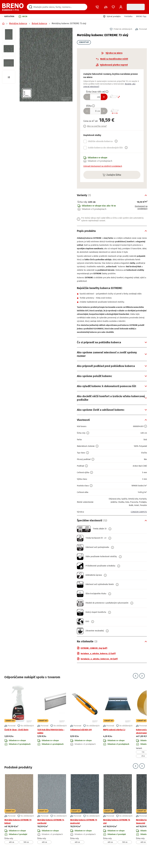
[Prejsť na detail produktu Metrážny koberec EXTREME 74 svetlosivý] (52, 823)
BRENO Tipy (141, 16)
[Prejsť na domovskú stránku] (13, 7)
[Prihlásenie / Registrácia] (121, 7)
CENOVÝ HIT (84, 42)
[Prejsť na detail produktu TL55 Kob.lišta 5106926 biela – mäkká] (52, 735)
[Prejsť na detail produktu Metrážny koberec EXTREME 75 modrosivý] (85, 823)
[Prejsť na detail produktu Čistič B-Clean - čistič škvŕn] (19, 735)
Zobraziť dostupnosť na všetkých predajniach (103, 166)
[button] (8, 16)
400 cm (12, 856)
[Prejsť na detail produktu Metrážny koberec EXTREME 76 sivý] (118, 823)
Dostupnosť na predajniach (140, 208)
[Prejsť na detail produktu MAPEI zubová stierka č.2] (118, 735)
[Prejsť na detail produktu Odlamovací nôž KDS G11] (85, 735)
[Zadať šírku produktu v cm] (95, 97)
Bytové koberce (39, 23)
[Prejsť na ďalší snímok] (142, 690)
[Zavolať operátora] (98, 7)
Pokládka (128, 16)
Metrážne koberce (18, 23)
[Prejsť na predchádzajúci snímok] (136, 690)
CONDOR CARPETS (138, 526)
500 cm (26, 856)
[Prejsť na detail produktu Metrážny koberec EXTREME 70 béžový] (19, 823)
